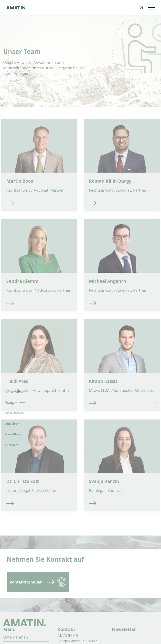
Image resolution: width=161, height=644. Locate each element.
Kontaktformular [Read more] (26, 582)
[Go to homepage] (16, 7)
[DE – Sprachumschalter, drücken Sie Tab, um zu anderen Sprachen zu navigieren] (142, 7)
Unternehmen (16, 637)
